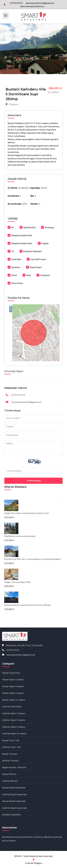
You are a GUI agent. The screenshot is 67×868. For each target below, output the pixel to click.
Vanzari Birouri (9, 774)
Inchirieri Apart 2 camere (14, 713)
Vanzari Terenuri (10, 754)
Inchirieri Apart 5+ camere (14, 733)
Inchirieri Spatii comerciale (15, 808)
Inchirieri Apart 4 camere (14, 727)
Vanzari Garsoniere (11, 673)
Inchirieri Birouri (10, 781)
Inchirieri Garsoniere (12, 706)
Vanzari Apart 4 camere (13, 693)
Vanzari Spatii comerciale (14, 801)
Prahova (12, 104)
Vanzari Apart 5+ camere (14, 700)
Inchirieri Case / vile (11, 747)
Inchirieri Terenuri (11, 760)
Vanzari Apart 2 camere (13, 679)
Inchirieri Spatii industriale (14, 794)
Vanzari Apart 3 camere (13, 686)
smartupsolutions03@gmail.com (26, 402)
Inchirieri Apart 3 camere (14, 720)
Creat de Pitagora (34, 863)
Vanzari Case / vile (11, 740)
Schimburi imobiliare (11, 815)
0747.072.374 (18, 395)
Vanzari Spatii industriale (14, 788)
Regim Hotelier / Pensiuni (14, 767)
